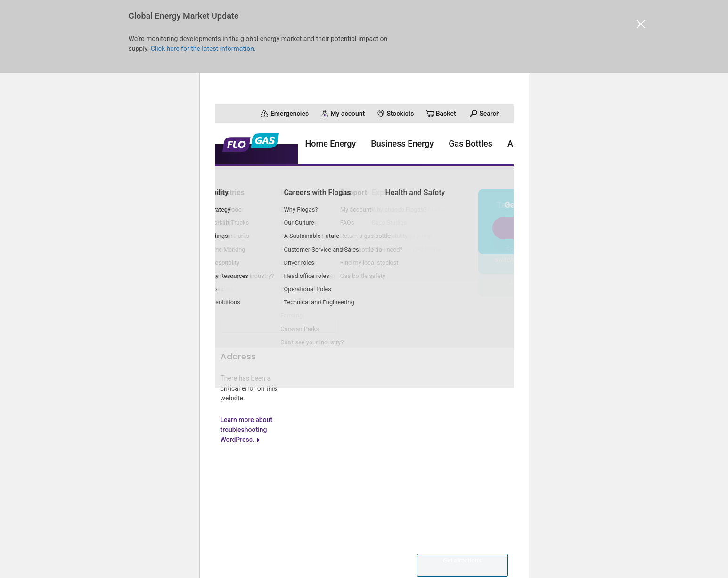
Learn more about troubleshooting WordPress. (247, 450)
